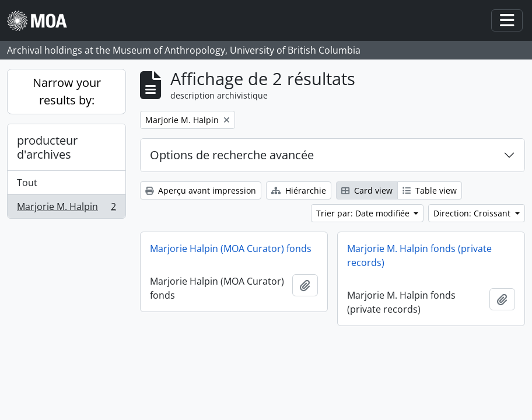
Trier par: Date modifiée (364, 213)
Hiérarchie (299, 190)
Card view (367, 190)
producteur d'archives (47, 147)
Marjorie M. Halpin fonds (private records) (419, 256)
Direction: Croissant (473, 213)
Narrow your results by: (67, 91)
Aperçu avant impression (201, 190)
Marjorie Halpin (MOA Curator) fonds (231, 249)
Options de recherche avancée (232, 155)
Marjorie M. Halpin (66, 209)
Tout (27, 183)
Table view (430, 190)
